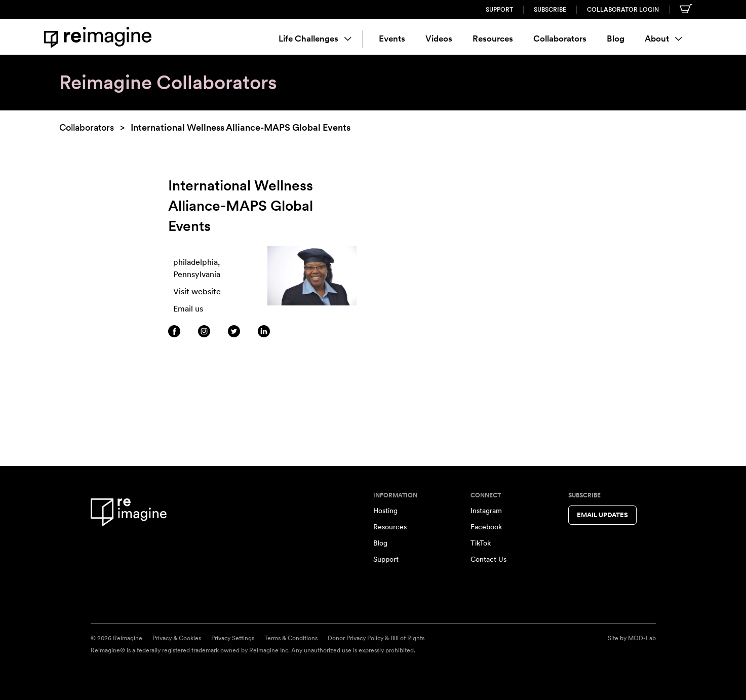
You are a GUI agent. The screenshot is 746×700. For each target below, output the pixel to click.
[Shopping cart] (686, 9)
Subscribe (550, 10)
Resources (493, 38)
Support (499, 10)
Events (392, 38)
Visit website (197, 291)
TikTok (481, 543)
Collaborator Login (623, 10)
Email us (188, 309)
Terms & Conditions (291, 638)
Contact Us (488, 559)
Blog (616, 38)
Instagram (486, 511)
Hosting (385, 511)
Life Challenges (315, 38)
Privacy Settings (233, 638)
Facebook (486, 527)
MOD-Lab (642, 638)
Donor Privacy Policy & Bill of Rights (376, 638)
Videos (439, 38)
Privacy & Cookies (177, 638)
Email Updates (602, 515)
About (663, 38)
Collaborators (560, 38)
